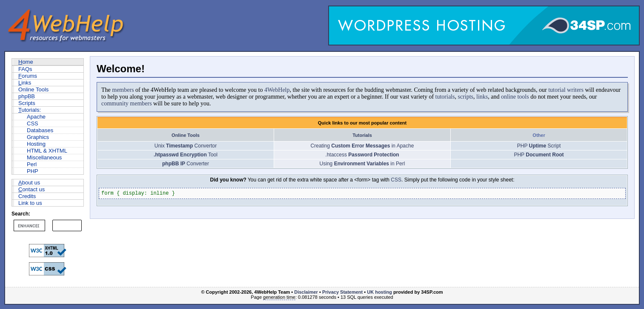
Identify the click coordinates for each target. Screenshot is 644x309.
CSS (33, 123)
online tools (515, 97)
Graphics (38, 137)
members (123, 90)
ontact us (31, 189)
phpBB (27, 96)
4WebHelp (277, 90)
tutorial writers (566, 90)
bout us (29, 183)
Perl (32, 164)
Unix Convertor (186, 146)
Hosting (36, 144)
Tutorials (362, 135)
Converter (186, 164)
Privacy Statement (342, 292)
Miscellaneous (44, 157)
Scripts (27, 103)
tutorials (445, 97)
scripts (465, 97)
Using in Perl (362, 164)
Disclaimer (306, 292)
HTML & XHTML (47, 151)
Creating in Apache (362, 146)
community (115, 103)
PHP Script (539, 146)
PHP (33, 171)
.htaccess (362, 155)
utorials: (30, 110)
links (482, 97)
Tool (186, 155)
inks (25, 83)
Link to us (30, 203)
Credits (27, 196)
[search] (29, 226)
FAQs (25, 69)
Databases (40, 130)
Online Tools (33, 89)
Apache (36, 117)
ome (26, 62)
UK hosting (379, 292)
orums (28, 76)
